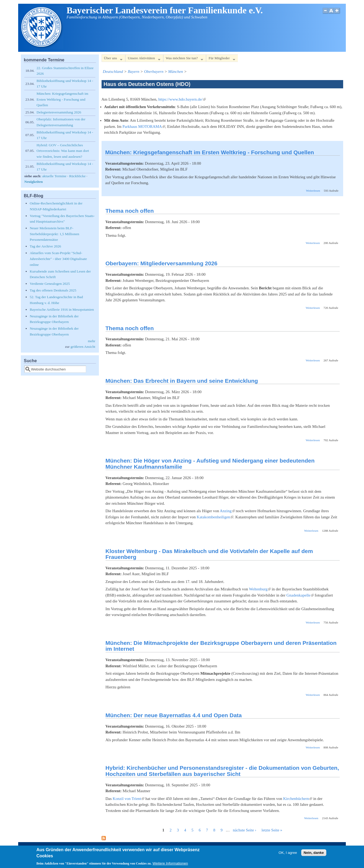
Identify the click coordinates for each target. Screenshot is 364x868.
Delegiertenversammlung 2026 (59, 112)
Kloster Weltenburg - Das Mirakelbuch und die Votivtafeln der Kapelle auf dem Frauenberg (209, 554)
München (176, 72)
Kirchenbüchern (298, 799)
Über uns (112, 59)
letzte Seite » (272, 830)
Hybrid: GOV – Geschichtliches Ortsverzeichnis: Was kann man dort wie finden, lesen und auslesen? (63, 151)
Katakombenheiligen (215, 517)
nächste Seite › (244, 830)
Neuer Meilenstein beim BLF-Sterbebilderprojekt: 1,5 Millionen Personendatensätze (54, 234)
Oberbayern (154, 72)
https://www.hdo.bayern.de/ (182, 99)
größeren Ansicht (83, 347)
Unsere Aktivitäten (143, 59)
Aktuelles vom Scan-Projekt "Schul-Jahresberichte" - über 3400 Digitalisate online (58, 259)
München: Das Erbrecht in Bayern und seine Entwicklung (182, 381)
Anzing (227, 511)
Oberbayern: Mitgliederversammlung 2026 (162, 263)
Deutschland (113, 72)
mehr (92, 341)
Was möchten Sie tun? (183, 59)
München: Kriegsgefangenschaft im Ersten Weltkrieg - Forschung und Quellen (210, 152)
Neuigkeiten (34, 182)
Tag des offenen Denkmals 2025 (53, 290)
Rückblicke (77, 176)
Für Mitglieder (220, 59)
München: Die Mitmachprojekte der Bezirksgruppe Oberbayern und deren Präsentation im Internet (221, 646)
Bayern (133, 72)
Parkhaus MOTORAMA (144, 127)
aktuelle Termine (54, 176)
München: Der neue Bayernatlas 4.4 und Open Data (174, 715)
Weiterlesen (313, 191)
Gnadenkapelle (300, 595)
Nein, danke (314, 854)
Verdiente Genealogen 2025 (50, 284)
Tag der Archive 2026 (45, 246)
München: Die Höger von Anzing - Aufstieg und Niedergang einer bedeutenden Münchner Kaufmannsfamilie (210, 464)
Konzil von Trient (129, 799)
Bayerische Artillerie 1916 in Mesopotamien (62, 309)
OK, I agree (288, 854)
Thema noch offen (130, 211)
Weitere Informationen (170, 865)
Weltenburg (260, 589)
